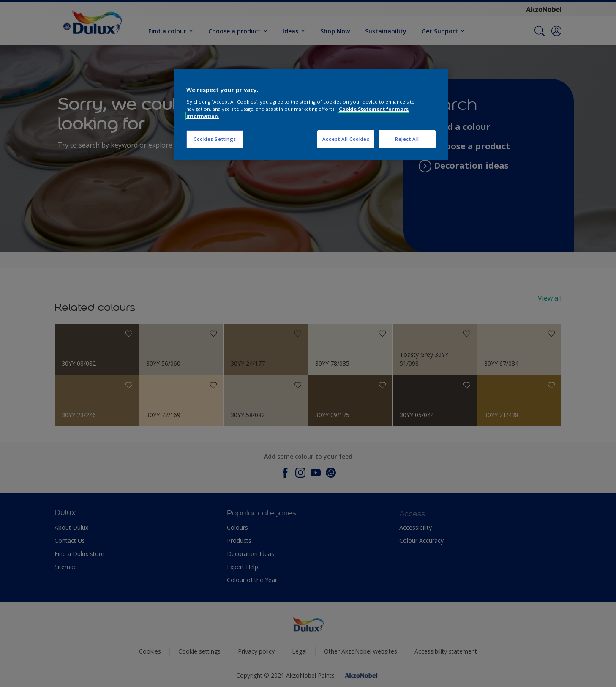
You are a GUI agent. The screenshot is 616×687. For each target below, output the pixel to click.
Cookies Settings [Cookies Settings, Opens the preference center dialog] (215, 139)
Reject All (407, 139)
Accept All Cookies (346, 139)
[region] (311, 115)
